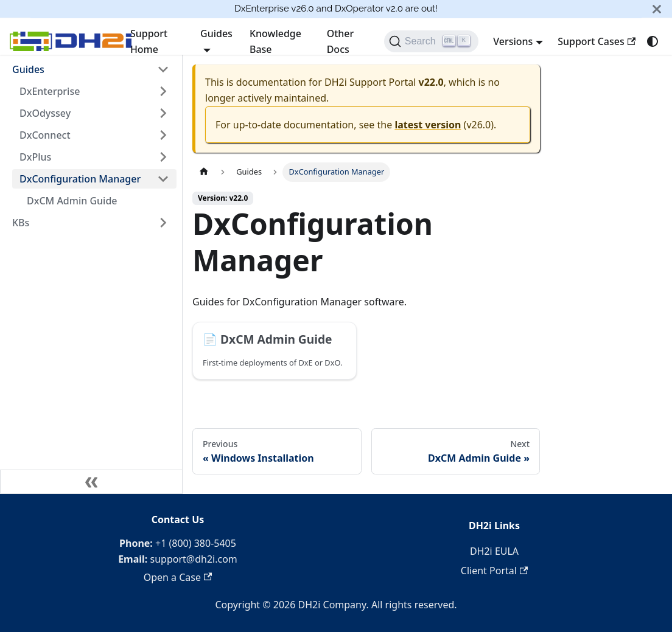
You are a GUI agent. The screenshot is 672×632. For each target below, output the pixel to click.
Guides (28, 69)
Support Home (149, 41)
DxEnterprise (50, 91)
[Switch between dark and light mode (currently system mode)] (653, 41)
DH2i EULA (494, 551)
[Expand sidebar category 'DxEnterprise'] (163, 91)
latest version (428, 125)
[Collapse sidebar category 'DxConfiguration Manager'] (163, 179)
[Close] (657, 9)
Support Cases (597, 41)
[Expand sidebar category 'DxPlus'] (163, 157)
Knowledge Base (275, 41)
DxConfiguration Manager (80, 179)
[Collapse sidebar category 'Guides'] (163, 69)
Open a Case (178, 577)
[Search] (431, 41)
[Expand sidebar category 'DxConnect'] (163, 135)
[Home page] (204, 172)
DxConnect (45, 135)
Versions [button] (513, 41)
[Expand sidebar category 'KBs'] (163, 223)
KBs (21, 223)
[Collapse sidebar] (91, 482)
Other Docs (341, 41)
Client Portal (494, 571)
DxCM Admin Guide (72, 201)
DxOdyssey (45, 113)
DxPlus (35, 157)
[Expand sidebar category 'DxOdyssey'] (163, 113)
